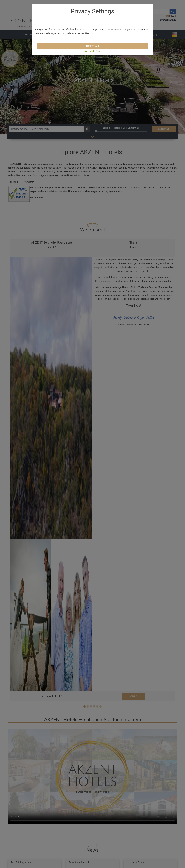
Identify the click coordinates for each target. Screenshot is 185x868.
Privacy (99, 51)
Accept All (93, 46)
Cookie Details (89, 51)
